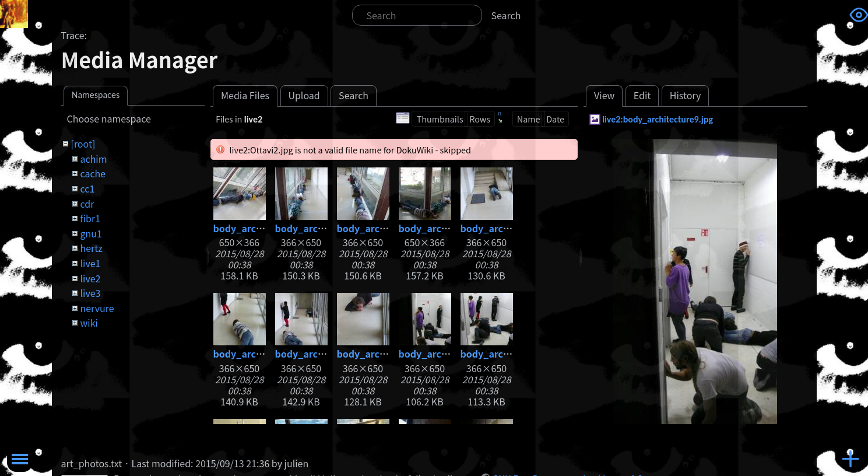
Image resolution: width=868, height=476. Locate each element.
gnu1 (91, 233)
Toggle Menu (20, 459)
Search (506, 15)
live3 (90, 293)
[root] (83, 143)
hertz (91, 248)
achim (93, 159)
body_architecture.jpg (265, 228)
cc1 (87, 188)
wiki (89, 323)
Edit (642, 95)
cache (93, 173)
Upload (304, 95)
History (686, 95)
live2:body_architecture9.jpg (658, 119)
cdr (87, 204)
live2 (90, 278)
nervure (97, 308)
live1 (90, 263)
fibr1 (90, 218)
